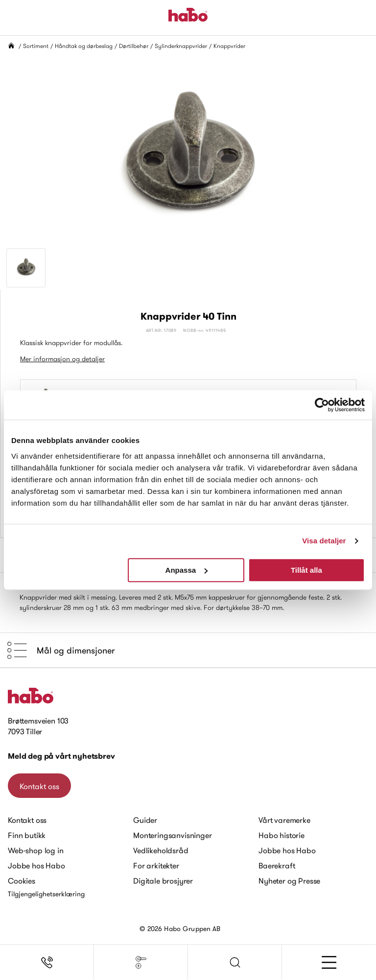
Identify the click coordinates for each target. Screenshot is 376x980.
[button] (235, 962)
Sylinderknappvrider (181, 46)
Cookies (22, 881)
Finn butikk (27, 835)
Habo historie (282, 835)
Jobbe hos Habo (36, 865)
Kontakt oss (39, 786)
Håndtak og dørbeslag (84, 46)
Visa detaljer (324, 541)
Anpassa (187, 570)
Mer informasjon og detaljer (62, 359)
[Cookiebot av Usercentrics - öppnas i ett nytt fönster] (322, 405)
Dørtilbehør (134, 46)
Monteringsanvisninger (173, 835)
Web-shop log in (36, 850)
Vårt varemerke (284, 820)
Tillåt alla (306, 570)
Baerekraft (277, 865)
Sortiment (36, 46)
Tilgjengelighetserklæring (46, 894)
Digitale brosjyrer (163, 881)
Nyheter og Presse (289, 881)
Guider (145, 820)
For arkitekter (156, 865)
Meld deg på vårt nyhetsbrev (61, 756)
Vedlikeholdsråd (161, 850)
